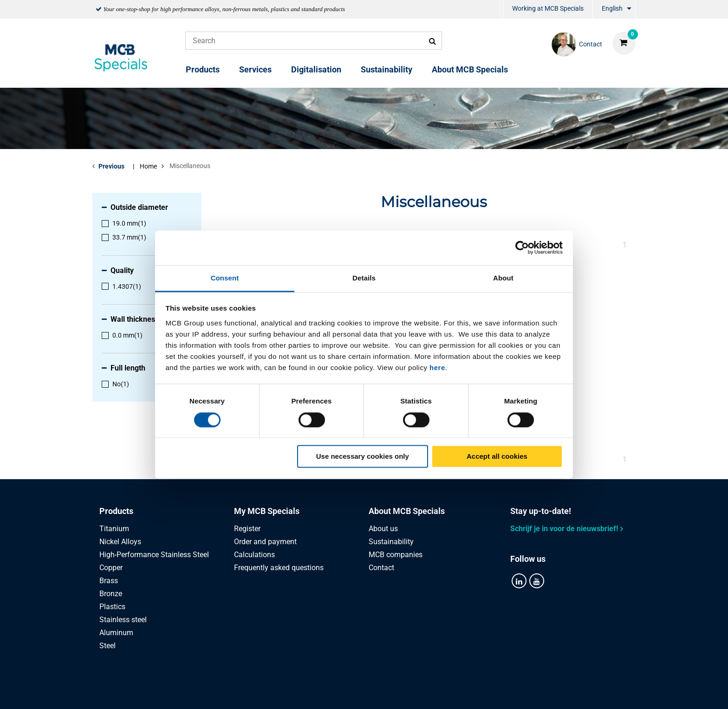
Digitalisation (316, 69)
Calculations (254, 555)
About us (383, 529)
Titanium (114, 529)
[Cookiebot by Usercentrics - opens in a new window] (522, 247)
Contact (381, 568)
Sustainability (387, 69)
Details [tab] (364, 278)
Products (203, 69)
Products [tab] (116, 511)
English (612, 8)
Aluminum (116, 633)
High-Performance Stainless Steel (154, 555)
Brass (109, 581)
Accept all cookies (497, 457)
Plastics (112, 607)
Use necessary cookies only (363, 457)
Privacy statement (270, 692)
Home (148, 166)
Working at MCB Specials (548, 8)
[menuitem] (501, 10)
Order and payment (265, 542)
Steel (107, 646)
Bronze (111, 594)
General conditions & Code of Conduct (375, 692)
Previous (111, 166)
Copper (111, 568)
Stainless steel (123, 620)
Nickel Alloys (120, 542)
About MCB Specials (470, 69)
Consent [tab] (225, 278)
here (437, 368)
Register (247, 529)
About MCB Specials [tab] (407, 511)
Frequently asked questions (279, 568)
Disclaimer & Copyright (488, 692)
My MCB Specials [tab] (267, 511)
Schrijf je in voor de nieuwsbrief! (564, 529)
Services (255, 69)
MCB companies (396, 555)
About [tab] (503, 278)
